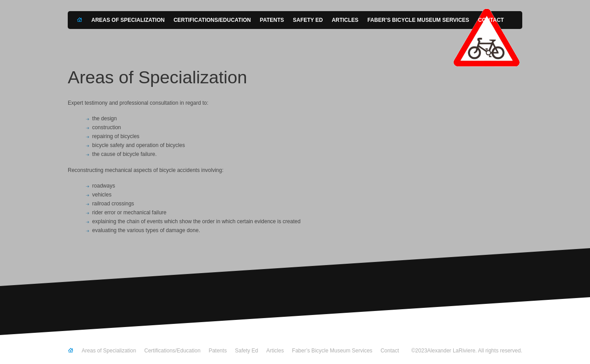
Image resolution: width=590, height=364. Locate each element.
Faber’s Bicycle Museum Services (418, 20)
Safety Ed (308, 20)
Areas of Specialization (128, 20)
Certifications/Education (212, 20)
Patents (272, 20)
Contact (491, 20)
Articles (345, 20)
